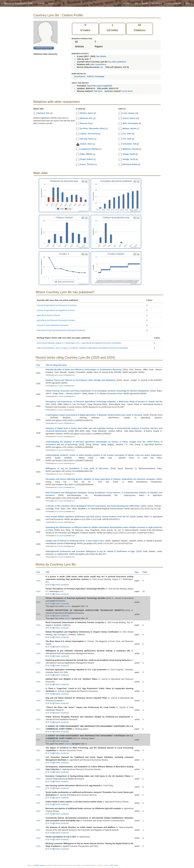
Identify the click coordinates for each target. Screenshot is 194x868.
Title (49, 572)
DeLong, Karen (87, 139)
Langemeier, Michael (89, 149)
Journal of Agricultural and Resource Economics (57, 305)
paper (73, 375)
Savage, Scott (129, 159)
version (68, 606)
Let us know (127, 91)
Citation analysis (61, 585)
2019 (38, 614)
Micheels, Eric (86, 118)
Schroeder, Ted (129, 144)
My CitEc (127, 3)
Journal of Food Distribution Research (53, 325)
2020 (38, 701)
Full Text (50, 585)
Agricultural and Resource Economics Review (56, 320)
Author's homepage (96, 76)
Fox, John (127, 134)
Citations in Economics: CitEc (18, 3)
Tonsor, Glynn (129, 118)
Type (138, 572)
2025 (38, 811)
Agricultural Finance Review (48, 315)
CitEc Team (114, 865)
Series (51, 3)
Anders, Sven (86, 144)
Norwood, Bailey (130, 164)
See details (101, 56)
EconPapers (80, 76)
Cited (146, 572)
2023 (38, 625)
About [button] (189, 3)
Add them (98, 91)
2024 (38, 635)
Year (39, 365)
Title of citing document (57, 365)
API (136, 3)
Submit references (174, 3)
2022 (38, 769)
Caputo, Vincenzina (89, 134)
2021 (38, 750)
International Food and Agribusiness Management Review (61, 330)
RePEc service (40, 865)
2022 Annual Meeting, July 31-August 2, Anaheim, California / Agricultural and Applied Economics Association (82, 348)
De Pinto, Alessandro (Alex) (92, 128)
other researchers (98, 64)
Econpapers (60, 375)
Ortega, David (129, 154)
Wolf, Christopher (130, 123)
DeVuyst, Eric (44, 113)
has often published (117, 62)
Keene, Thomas (87, 164)
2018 (38, 581)
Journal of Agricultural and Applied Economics (56, 310)
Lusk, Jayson (128, 113)
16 (102, 67)
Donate (145, 3)
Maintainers (157, 3)
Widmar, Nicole (129, 128)
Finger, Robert (86, 159)
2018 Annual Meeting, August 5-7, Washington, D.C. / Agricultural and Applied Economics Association (79, 343)
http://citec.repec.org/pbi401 (100, 86)
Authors (41, 3)
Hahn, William (86, 154)
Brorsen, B (85, 123)
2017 (38, 729)
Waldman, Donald (130, 149)
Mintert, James (87, 113)
